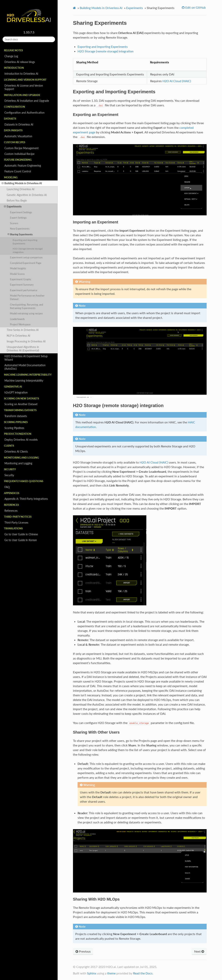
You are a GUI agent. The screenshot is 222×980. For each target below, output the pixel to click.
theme (111, 973)
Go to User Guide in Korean (21, 540)
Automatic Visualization (18, 136)
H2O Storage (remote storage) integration (28, 250)
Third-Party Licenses (16, 523)
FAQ (7, 487)
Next (199, 951)
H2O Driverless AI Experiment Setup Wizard (26, 358)
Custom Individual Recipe (19, 154)
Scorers (14, 223)
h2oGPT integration (16, 392)
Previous (83, 951)
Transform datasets (16, 416)
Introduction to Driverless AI (21, 74)
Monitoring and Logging (18, 463)
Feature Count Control (18, 171)
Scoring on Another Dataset (21, 404)
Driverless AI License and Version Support (24, 87)
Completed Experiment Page (26, 263)
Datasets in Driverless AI (19, 124)
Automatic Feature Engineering (23, 166)
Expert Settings (18, 218)
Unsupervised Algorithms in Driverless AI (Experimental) (23, 349)
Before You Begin (17, 200)
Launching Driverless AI (21, 189)
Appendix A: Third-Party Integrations (26, 499)
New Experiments (20, 229)
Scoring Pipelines (14, 428)
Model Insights (18, 268)
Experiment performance (24, 290)
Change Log (11, 56)
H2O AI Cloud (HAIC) (177, 81)
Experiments (13, 207)
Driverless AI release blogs (20, 62)
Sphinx (92, 973)
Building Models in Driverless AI (22, 183)
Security (9, 475)
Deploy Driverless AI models (21, 440)
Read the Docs (143, 973)
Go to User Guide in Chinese (21, 534)
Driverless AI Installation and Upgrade (27, 101)
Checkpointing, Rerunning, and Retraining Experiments (27, 306)
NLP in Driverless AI (18, 336)
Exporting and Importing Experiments (25, 242)
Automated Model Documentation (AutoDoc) (25, 367)
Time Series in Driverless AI (23, 330)
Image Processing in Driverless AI (26, 341)
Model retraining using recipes (26, 313)
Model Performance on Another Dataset (27, 297)
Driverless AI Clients (16, 452)
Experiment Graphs (21, 279)
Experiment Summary (22, 285)
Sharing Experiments (20, 234)
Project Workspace (20, 324)
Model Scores (17, 274)
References (11, 511)
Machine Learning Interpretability (24, 381)
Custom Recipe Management (22, 148)
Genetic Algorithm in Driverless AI (27, 195)
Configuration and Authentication (24, 113)
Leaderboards (17, 319)
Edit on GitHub (195, 7)
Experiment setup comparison (26, 257)
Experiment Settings (21, 212)
